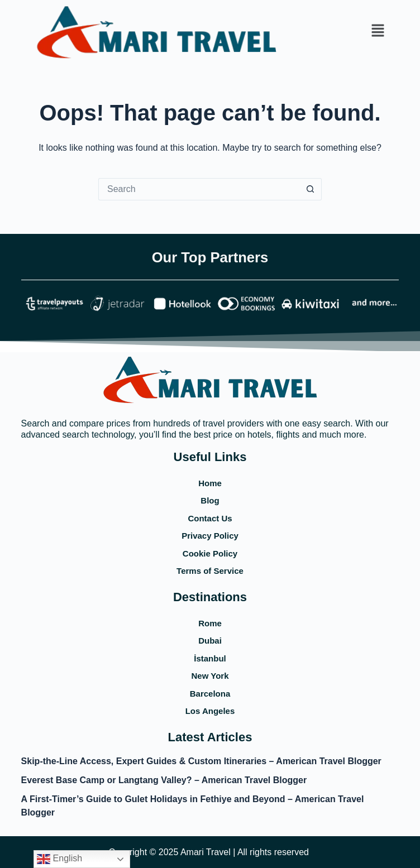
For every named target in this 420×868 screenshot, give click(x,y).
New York (210, 676)
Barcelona (210, 694)
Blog (210, 500)
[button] (378, 31)
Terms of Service (210, 571)
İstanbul (210, 658)
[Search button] (311, 189)
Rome (210, 623)
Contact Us (210, 518)
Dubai (210, 641)
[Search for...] (199, 189)
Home (210, 483)
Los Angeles (210, 711)
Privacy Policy (210, 536)
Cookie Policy (210, 553)
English (59, 859)
